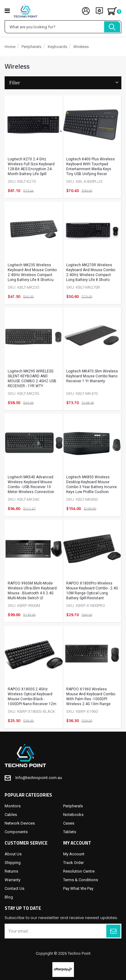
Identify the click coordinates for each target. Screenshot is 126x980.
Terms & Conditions (81, 880)
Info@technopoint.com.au (39, 778)
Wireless (81, 47)
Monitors (13, 806)
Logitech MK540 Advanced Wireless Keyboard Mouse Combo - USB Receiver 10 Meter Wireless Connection (31, 484)
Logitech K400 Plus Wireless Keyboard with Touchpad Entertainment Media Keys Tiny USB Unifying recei (91, 167)
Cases (69, 823)
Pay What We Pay (78, 888)
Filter (63, 83)
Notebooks (73, 815)
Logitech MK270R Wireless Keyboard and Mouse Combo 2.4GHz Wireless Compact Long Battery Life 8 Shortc (91, 272)
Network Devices (20, 823)
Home (10, 47)
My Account (74, 854)
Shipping (13, 863)
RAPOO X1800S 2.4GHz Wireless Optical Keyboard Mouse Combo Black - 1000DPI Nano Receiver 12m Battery (32, 698)
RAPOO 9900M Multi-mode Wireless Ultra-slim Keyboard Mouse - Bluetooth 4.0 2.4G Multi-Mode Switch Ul (32, 591)
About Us (13, 854)
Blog (9, 897)
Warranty (12, 880)
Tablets (70, 832)
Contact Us (14, 888)
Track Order (73, 863)
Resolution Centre (79, 871)
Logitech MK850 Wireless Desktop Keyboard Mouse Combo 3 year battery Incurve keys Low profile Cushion (91, 484)
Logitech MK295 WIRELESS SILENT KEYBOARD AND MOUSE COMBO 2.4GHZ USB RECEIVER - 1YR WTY (32, 379)
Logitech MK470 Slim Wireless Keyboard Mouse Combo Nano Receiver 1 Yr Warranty (92, 376)
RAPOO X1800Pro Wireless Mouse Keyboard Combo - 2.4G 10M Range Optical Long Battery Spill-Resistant (92, 591)
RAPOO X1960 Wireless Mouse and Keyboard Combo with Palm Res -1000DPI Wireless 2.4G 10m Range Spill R (91, 698)
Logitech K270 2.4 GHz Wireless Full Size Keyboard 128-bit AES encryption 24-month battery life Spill (31, 167)
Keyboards (57, 47)
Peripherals (31, 47)
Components (16, 832)
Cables (11, 815)
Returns (11, 871)
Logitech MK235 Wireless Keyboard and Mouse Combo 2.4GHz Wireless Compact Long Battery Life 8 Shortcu (32, 272)
